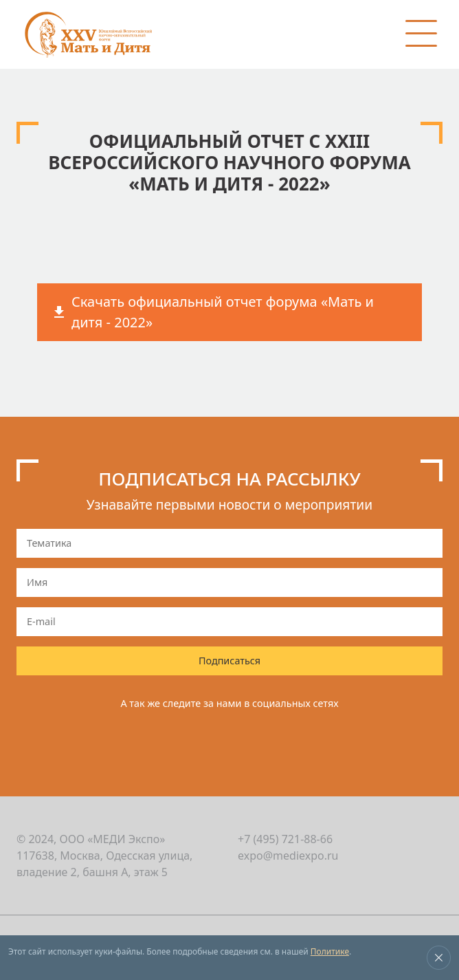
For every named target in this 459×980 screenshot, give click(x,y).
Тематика (49, 543)
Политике (330, 951)
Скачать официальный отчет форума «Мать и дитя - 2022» (223, 312)
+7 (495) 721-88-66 (285, 839)
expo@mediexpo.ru (288, 856)
